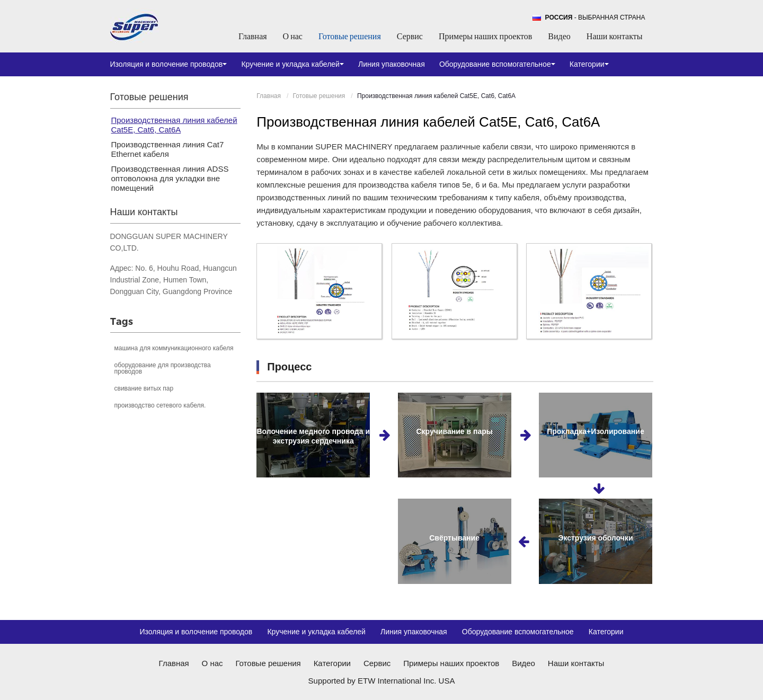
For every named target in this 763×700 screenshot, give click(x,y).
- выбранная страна (595, 17)
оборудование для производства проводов (163, 368)
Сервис (410, 36)
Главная (253, 36)
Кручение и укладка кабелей (316, 632)
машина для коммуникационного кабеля (174, 348)
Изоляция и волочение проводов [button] (169, 64)
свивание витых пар (144, 388)
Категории (606, 632)
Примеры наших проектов (485, 36)
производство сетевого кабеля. (160, 405)
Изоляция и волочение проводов (196, 632)
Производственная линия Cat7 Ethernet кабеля (168, 149)
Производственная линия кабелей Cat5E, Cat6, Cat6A (174, 125)
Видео (559, 36)
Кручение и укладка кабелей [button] (292, 64)
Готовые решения (350, 36)
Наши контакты (615, 36)
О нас (293, 36)
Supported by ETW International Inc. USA (382, 681)
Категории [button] (589, 64)
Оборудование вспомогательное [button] (497, 64)
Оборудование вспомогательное (518, 632)
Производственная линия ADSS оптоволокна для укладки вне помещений (170, 178)
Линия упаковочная (392, 64)
